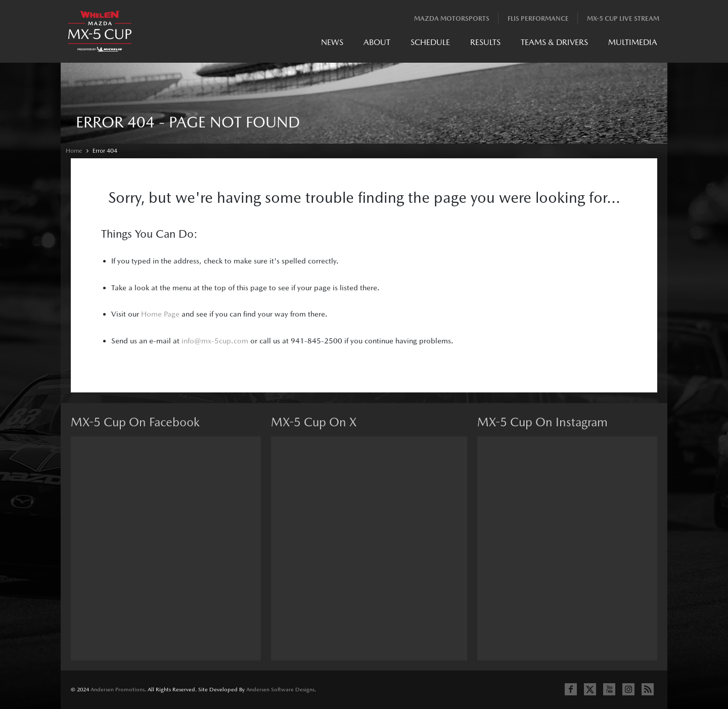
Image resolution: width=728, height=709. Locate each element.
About (377, 42)
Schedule (430, 42)
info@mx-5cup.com (215, 341)
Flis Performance (538, 18)
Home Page (160, 314)
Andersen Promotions (118, 690)
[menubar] (489, 45)
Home (74, 151)
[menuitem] (332, 45)
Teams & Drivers (554, 42)
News (332, 42)
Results (485, 42)
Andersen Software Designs (280, 690)
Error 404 (105, 151)
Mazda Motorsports (452, 18)
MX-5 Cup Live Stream (623, 18)
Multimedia (633, 42)
